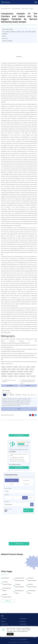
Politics (34, 32)
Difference (10, 374)
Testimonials (23, 619)
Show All (8, 601)
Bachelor (12, 484)
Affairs (16, 376)
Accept (10, 634)
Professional (26, 484)
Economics (13, 32)
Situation (10, 376)
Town (23, 32)
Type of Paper (8, 488)
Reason (31, 371)
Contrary (33, 376)
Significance (22, 376)
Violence (16, 374)
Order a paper (19, 544)
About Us (3, 621)
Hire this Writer (19, 468)
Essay (11, 29)
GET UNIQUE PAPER (19, 435)
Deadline (7, 502)
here (26, 631)
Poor (18, 369)
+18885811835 (24, 640)
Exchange (4, 376)
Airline (27, 369)
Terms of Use (4, 624)
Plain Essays (6, 578)
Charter (32, 369)
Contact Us (4, 619)
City (26, 32)
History (22, 369)
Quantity (7, 495)
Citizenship (20, 371)
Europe (30, 32)
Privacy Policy (23, 624)
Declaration (13, 371)
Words (31, 498)
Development (5, 371)
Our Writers (23, 621)
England (4, 374)
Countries (5, 34)
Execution (29, 374)
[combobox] (19, 491)
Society (26, 371)
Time (9, 369)
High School (12, 480)
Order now (19, 57)
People (7, 32)
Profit (28, 376)
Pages (25, 498)
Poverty (14, 369)
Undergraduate (26, 480)
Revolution (22, 374)
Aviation (18, 32)
